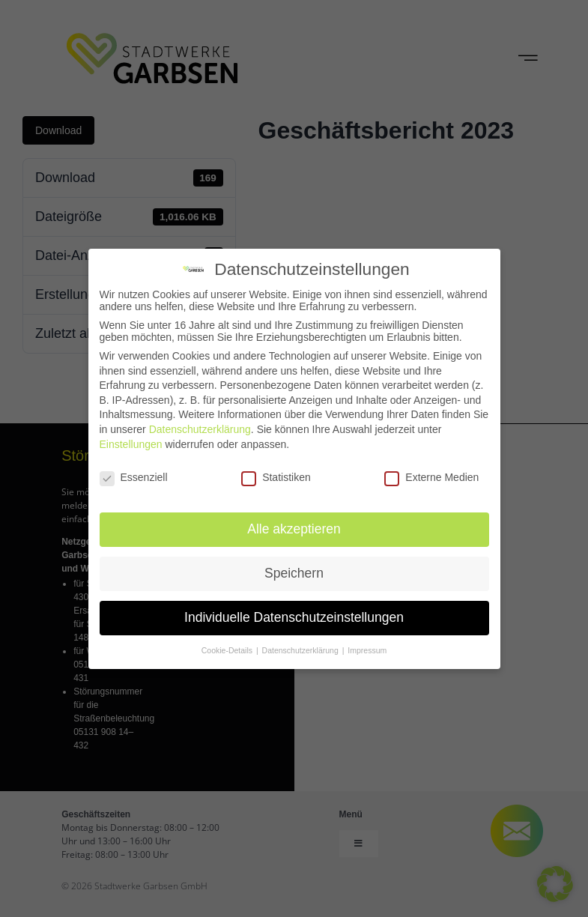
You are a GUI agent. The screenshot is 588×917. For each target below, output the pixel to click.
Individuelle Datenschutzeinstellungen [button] (294, 617)
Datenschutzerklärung (200, 429)
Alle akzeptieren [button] (294, 529)
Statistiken (276, 477)
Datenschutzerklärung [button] (301, 650)
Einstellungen (131, 444)
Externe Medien (431, 477)
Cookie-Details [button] (228, 650)
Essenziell (134, 477)
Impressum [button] (367, 650)
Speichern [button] (294, 573)
